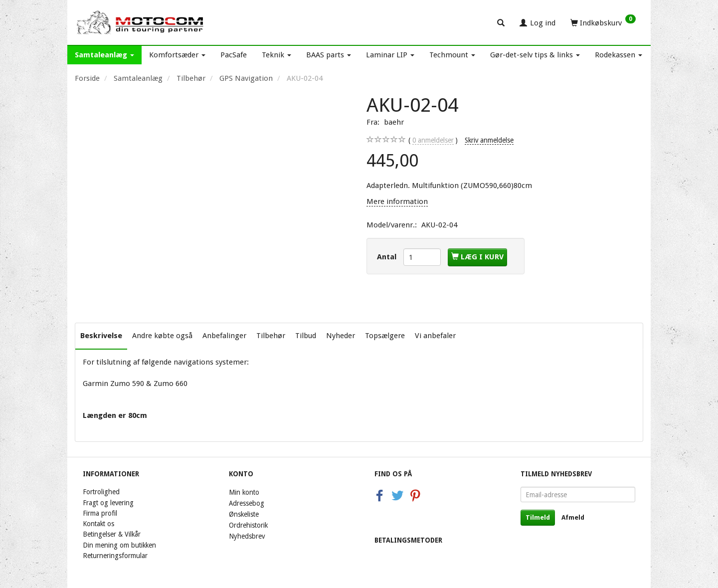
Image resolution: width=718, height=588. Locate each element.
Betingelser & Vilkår (112, 534)
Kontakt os (98, 524)
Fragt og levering (108, 503)
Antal (388, 257)
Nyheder (341, 336)
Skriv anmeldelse (489, 140)
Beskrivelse (101, 336)
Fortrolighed (101, 492)
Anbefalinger (224, 336)
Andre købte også (162, 336)
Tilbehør (271, 336)
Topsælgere (385, 336)
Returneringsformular (115, 556)
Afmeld (573, 517)
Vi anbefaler (435, 336)
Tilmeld (538, 517)
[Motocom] (140, 22)
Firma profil (100, 513)
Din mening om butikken (119, 545)
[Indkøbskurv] (603, 22)
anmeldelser (433, 140)
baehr (394, 122)
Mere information (397, 201)
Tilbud (306, 336)
